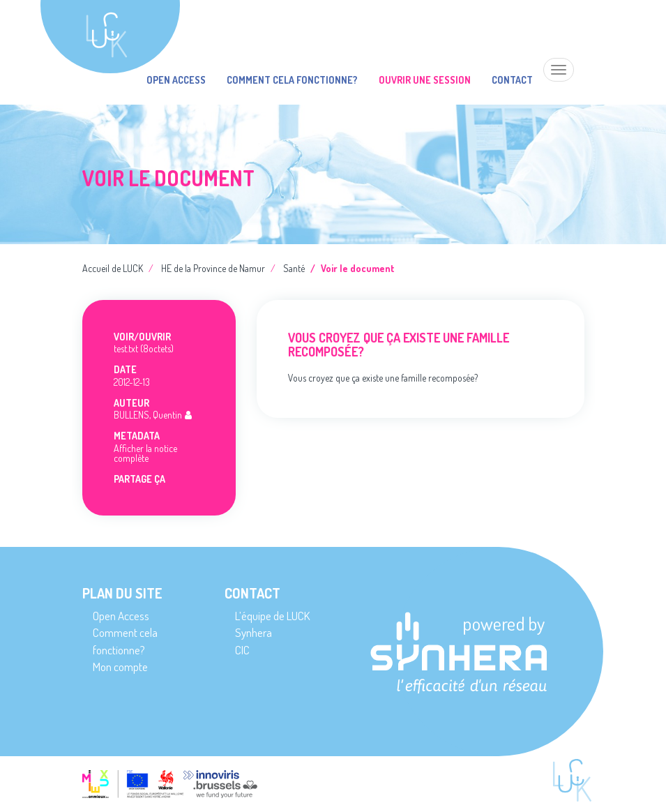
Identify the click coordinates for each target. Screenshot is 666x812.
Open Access (176, 80)
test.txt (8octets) (144, 348)
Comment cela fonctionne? (292, 80)
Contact (512, 80)
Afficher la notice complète (145, 453)
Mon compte (120, 667)
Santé (294, 268)
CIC (242, 650)
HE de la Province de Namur (213, 268)
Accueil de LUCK (113, 268)
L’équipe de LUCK (272, 616)
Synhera (253, 632)
